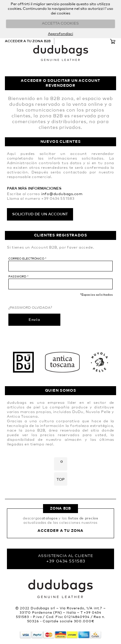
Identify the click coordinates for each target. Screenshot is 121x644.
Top (61, 480)
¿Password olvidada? (30, 308)
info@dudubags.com (62, 194)
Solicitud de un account (40, 214)
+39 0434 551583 (66, 561)
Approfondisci (60, 34)
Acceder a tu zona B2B (28, 41)
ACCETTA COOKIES (60, 24)
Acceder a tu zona (60, 531)
